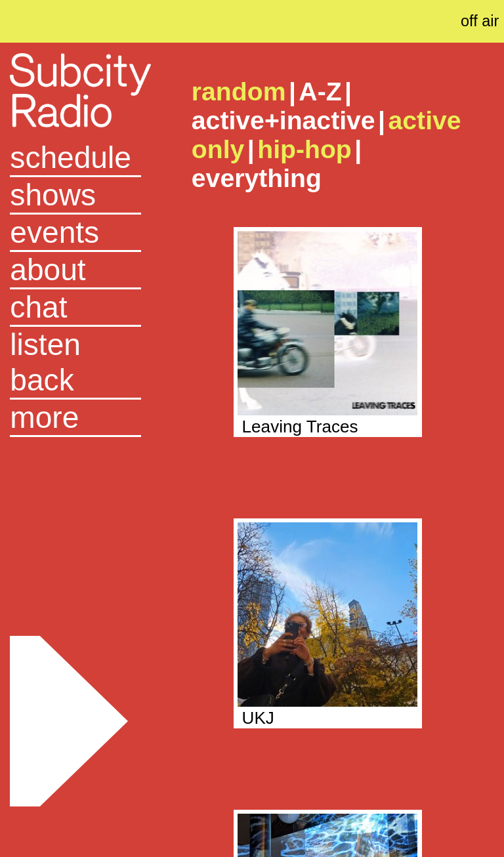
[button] (75, 418)
